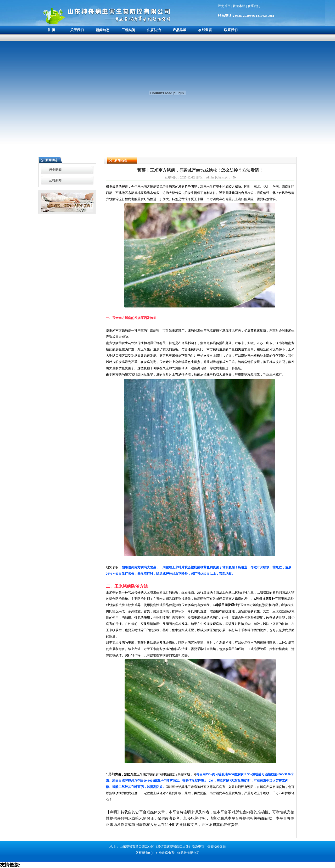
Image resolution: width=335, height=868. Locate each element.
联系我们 (254, 6)
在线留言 (205, 30)
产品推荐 (180, 30)
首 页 (51, 30)
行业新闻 (55, 170)
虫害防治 (154, 30)
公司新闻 (55, 180)
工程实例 (128, 30)
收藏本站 (239, 6)
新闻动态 (103, 30)
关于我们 (77, 30)
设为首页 (225, 6)
